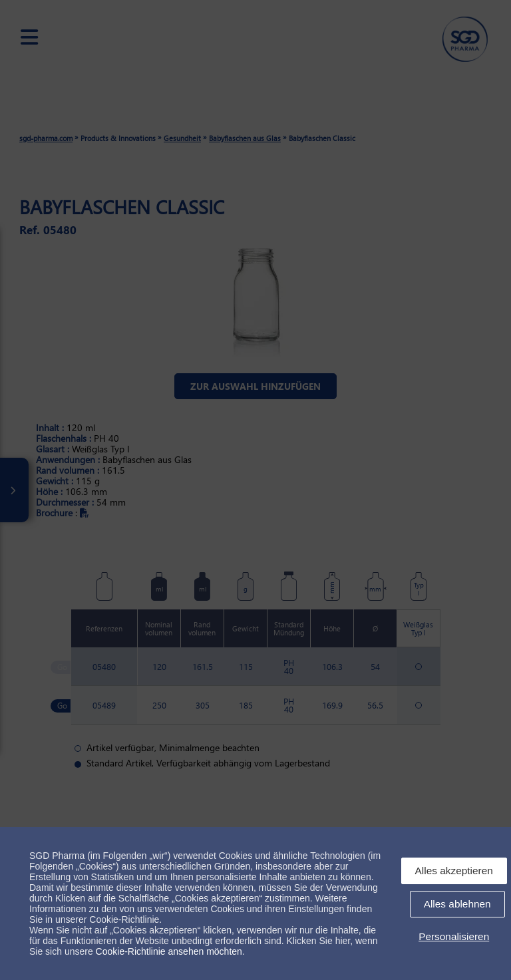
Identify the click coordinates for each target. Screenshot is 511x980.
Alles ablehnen (457, 904)
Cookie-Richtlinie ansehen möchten (169, 951)
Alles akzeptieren (454, 871)
